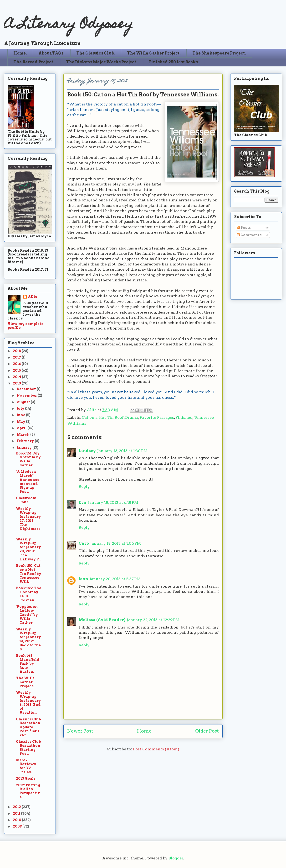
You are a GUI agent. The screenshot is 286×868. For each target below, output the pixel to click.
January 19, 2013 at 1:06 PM (116, 543)
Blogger (176, 858)
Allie (92, 410)
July (21, 409)
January (25, 448)
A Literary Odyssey (68, 25)
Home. (20, 53)
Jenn (83, 579)
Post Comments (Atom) (156, 749)
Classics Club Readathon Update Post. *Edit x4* (28, 727)
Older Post (207, 731)
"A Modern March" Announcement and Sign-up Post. (28, 482)
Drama (132, 417)
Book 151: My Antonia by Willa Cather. (28, 459)
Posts (244, 228)
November (27, 395)
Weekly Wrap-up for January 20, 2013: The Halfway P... (29, 549)
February (26, 441)
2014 (17, 377)
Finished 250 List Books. (174, 62)
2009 (18, 826)
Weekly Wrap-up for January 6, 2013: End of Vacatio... (28, 703)
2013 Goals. (26, 778)
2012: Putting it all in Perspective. (28, 791)
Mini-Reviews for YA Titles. (26, 766)
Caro (84, 543)
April (22, 428)
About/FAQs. (52, 53)
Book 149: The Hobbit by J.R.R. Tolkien (29, 594)
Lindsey (87, 451)
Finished (184, 417)
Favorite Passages (157, 417)
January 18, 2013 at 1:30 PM (122, 451)
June (21, 415)
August (24, 402)
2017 (17, 357)
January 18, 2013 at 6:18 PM (113, 502)
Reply (84, 486)
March (23, 434)
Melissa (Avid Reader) (102, 620)
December (27, 389)
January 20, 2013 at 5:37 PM (115, 579)
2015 (17, 370)
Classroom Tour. (26, 500)
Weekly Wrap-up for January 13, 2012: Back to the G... (28, 639)
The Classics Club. (96, 53)
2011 (17, 813)
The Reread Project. (34, 62)
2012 (17, 807)
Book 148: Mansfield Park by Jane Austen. (28, 664)
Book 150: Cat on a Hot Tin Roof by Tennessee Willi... (29, 574)
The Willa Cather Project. (154, 53)
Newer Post (80, 731)
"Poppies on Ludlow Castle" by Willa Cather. (27, 615)
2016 (17, 364)
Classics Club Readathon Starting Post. (28, 748)
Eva (83, 502)
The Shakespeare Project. (219, 53)
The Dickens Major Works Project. (102, 62)
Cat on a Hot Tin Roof (103, 417)
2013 (17, 383)
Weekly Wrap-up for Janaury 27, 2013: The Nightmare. (28, 521)
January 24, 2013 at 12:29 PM (153, 620)
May (21, 422)
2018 (17, 351)
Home (144, 731)
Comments (249, 235)
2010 (17, 820)
